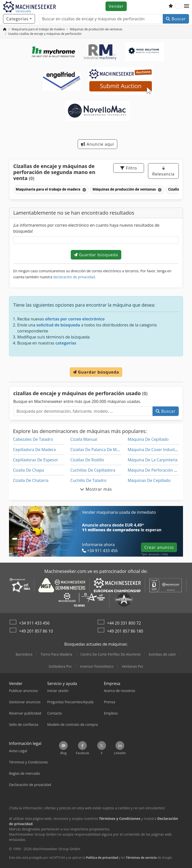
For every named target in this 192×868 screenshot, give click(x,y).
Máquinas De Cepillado (149, 480)
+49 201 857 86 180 (125, 631)
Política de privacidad (102, 858)
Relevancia (163, 171)
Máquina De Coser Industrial (154, 450)
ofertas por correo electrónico (75, 319)
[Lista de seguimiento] (171, 6)
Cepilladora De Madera (34, 450)
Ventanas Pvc (132, 666)
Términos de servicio (141, 858)
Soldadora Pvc (60, 666)
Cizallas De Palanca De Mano (97, 450)
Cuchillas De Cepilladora (93, 470)
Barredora (24, 654)
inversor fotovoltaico (97, 666)
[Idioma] (178, 6)
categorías (66, 343)
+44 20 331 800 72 (124, 623)
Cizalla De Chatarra (31, 480)
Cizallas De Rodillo (87, 460)
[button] (186, 6)
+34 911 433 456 (34, 623)
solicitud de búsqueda (58, 325)
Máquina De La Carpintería (153, 460)
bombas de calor (162, 654)
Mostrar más (96, 489)
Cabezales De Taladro (33, 439)
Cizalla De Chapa (28, 470)
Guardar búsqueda (96, 255)
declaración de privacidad (74, 277)
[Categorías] (19, 19)
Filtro (128, 168)
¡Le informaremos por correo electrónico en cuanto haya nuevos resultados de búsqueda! (86, 228)
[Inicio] (5, 29)
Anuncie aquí (97, 144)
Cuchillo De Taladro (88, 480)
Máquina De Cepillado (148, 439)
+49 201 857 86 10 (36, 631)
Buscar (176, 19)
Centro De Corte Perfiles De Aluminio (111, 654)
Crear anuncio (159, 547)
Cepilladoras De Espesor (35, 460)
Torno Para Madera (56, 654)
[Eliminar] (84, 190)
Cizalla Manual (84, 439)
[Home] (38, 29)
